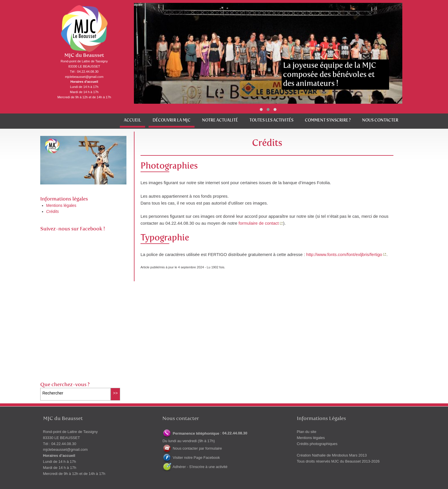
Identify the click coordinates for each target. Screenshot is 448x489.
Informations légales (64, 199)
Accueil (132, 120)
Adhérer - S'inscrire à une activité (195, 467)
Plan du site (307, 432)
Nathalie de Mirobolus (330, 455)
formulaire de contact (259, 223)
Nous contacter (380, 120)
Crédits (53, 211)
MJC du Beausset (84, 55)
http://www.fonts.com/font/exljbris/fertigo (344, 254)
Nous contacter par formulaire (192, 448)
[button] (261, 109)
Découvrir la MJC (172, 120)
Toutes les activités (271, 120)
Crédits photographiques (317, 444)
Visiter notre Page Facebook (191, 458)
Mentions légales (61, 205)
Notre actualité (220, 120)
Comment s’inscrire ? (328, 120)
